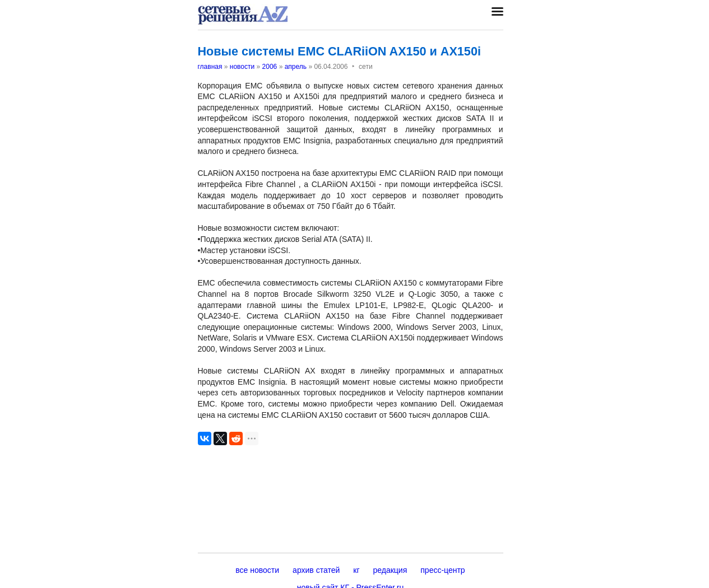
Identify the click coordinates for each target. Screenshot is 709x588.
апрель (296, 67)
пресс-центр (442, 570)
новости (242, 67)
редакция (390, 570)
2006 (270, 67)
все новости (257, 570)
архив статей (316, 570)
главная (210, 67)
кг (356, 570)
